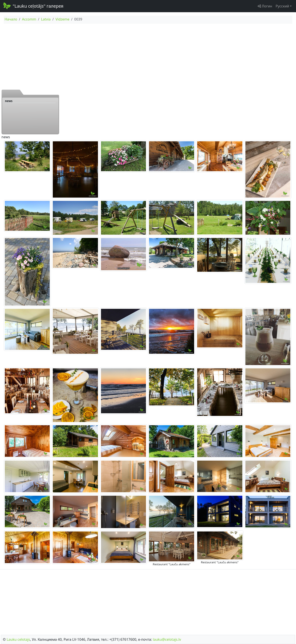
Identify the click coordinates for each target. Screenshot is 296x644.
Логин (265, 6)
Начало (11, 19)
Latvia (46, 19)
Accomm (29, 19)
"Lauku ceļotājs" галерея (33, 6)
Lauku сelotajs (18, 639)
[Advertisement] (148, 56)
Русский (282, 6)
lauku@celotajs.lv (167, 639)
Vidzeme (62, 19)
